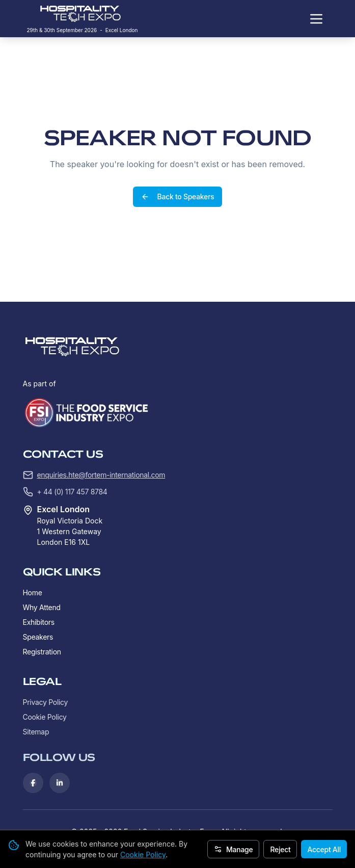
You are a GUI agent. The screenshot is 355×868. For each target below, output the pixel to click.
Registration (42, 652)
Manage (233, 849)
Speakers (38, 637)
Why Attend (42, 607)
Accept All (324, 849)
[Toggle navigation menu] (316, 19)
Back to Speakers (178, 196)
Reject (280, 849)
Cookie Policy (143, 854)
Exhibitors (39, 622)
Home (33, 593)
